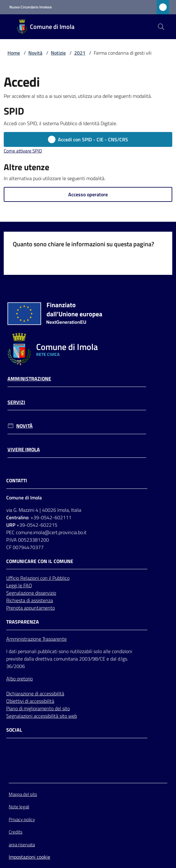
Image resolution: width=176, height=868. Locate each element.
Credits (16, 832)
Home (14, 53)
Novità (35, 53)
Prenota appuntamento (31, 608)
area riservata (22, 845)
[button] (161, 27)
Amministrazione (29, 379)
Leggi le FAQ (19, 585)
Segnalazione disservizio (31, 593)
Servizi (16, 402)
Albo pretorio (19, 679)
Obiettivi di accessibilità (30, 701)
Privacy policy (22, 819)
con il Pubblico (55, 578)
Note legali (19, 807)
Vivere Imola (24, 450)
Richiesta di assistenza (30, 600)
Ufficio (13, 578)
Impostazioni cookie (29, 857)
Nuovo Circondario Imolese (31, 7)
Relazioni (30, 578)
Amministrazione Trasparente (36, 639)
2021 (80, 53)
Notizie (58, 53)
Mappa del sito (23, 794)
